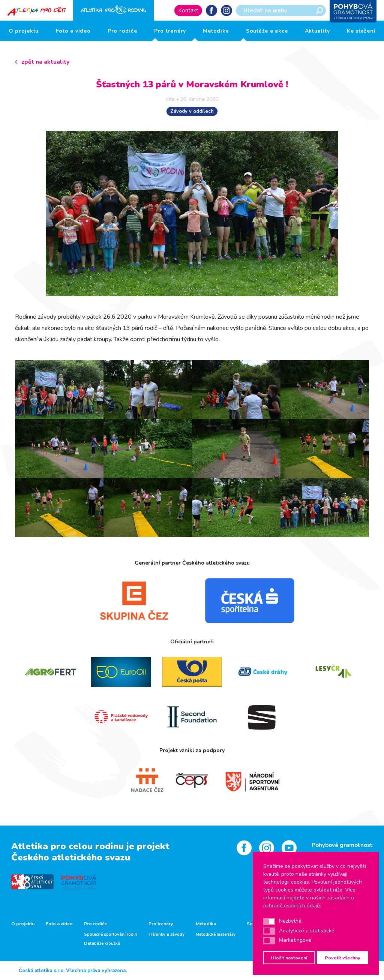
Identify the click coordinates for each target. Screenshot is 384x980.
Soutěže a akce (267, 31)
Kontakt (188, 10)
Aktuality (317, 31)
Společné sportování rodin (111, 935)
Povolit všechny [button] (343, 958)
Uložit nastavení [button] (289, 958)
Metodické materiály (216, 935)
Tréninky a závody (166, 935)
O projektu (24, 31)
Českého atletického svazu (71, 857)
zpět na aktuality (45, 62)
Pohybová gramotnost (342, 845)
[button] (269, 922)
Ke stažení (361, 31)
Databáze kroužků (102, 944)
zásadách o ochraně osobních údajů (309, 902)
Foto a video (73, 31)
